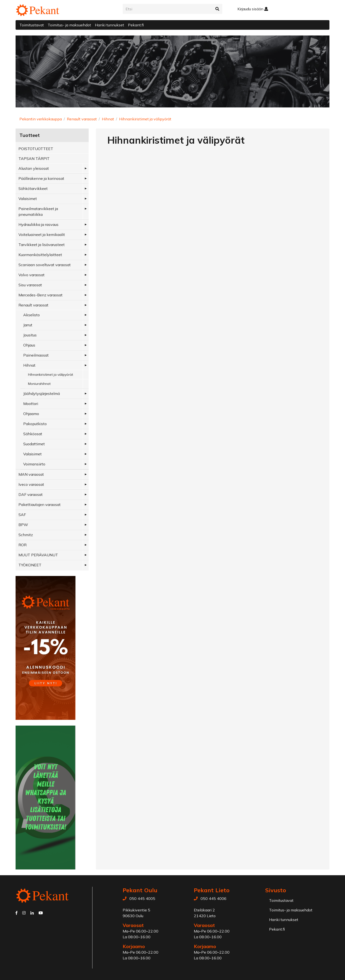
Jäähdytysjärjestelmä (42, 393)
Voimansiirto (34, 464)
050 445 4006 (213, 898)
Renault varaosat (82, 119)
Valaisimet (28, 199)
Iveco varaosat (31, 484)
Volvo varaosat (32, 275)
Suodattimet (34, 444)
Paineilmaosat (36, 355)
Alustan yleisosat (34, 168)
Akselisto (32, 315)
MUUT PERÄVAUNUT (38, 555)
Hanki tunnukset (109, 25)
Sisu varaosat (30, 285)
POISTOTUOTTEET (36, 149)
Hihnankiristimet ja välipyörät (145, 119)
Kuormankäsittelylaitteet (40, 255)
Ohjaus (29, 345)
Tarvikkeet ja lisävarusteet (42, 245)
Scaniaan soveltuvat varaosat (45, 265)
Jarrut (28, 325)
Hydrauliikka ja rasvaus (38, 224)
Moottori (31, 404)
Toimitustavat (32, 25)
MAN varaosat (31, 474)
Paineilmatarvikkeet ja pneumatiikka (38, 211)
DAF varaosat (31, 494)
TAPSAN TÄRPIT (34, 158)
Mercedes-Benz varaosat (40, 295)
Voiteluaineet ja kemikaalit (42, 235)
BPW (23, 525)
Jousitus (30, 335)
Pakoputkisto (35, 424)
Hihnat (108, 119)
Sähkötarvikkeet (33, 188)
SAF (22, 515)
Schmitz (26, 535)
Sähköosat (33, 434)
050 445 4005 (142, 898)
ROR (23, 545)
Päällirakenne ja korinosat (41, 178)
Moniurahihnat (39, 384)
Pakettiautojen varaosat (40, 505)
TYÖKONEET (30, 565)
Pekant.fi (136, 25)
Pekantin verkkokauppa (41, 119)
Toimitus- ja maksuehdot (69, 25)
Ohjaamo (31, 414)
